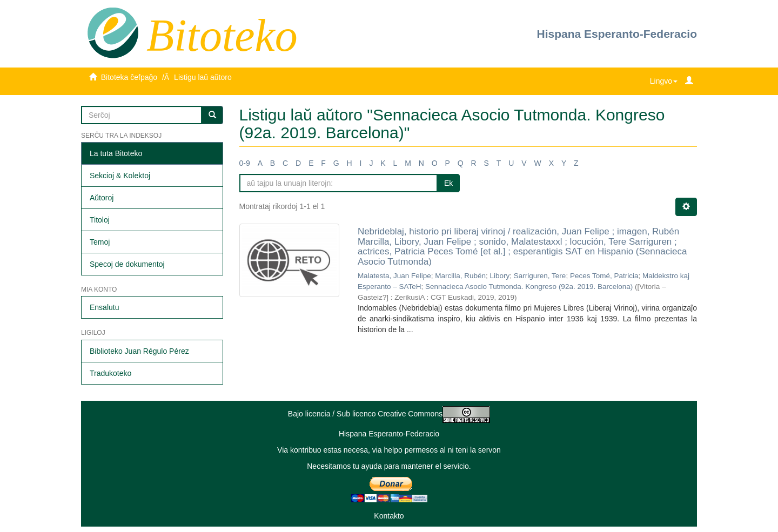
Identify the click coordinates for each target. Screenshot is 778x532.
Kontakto (389, 516)
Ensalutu (104, 307)
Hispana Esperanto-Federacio (617, 34)
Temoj (100, 242)
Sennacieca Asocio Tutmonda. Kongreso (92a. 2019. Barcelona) (529, 287)
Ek (448, 183)
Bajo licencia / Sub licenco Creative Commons (389, 414)
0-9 (245, 163)
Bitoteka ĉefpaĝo (129, 77)
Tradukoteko (110, 373)
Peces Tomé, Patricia (604, 276)
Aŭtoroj (102, 198)
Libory (500, 276)
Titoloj (100, 220)
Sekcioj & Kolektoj (120, 176)
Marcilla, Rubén (460, 276)
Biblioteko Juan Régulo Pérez (139, 351)
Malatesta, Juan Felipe (394, 276)
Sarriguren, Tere (540, 276)
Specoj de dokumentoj (127, 264)
